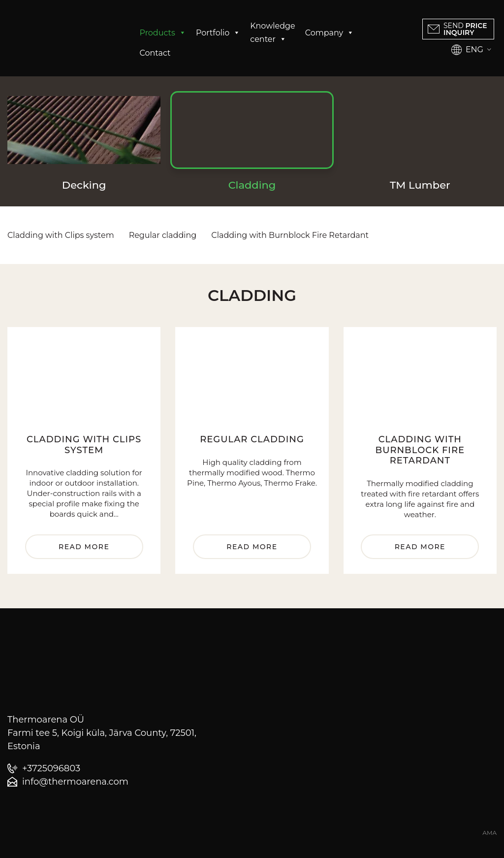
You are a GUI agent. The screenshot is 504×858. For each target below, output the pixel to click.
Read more (84, 547)
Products (163, 33)
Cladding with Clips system (61, 235)
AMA (489, 833)
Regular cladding (163, 235)
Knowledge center (272, 33)
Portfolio (218, 33)
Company (330, 33)
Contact (155, 53)
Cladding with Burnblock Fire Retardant (290, 235)
